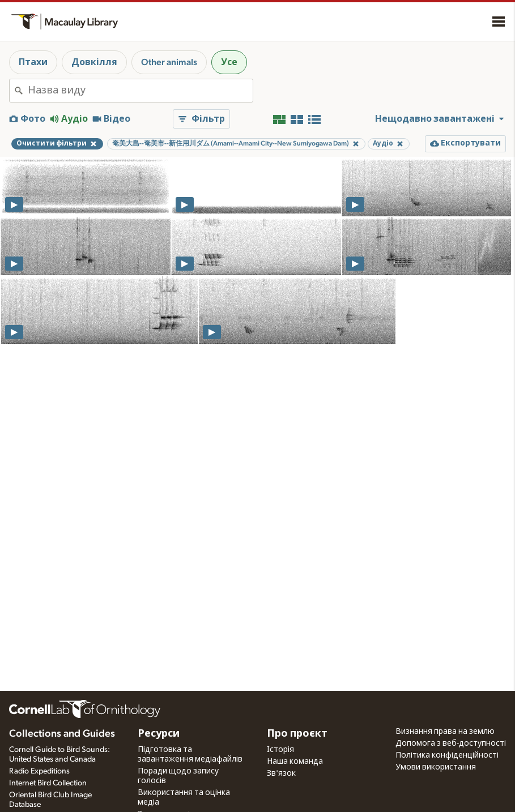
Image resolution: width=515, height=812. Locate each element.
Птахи (33, 62)
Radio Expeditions (39, 771)
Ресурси (159, 734)
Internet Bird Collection (48, 783)
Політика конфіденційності (447, 755)
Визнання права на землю (445, 732)
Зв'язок (281, 773)
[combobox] (140, 91)
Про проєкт (297, 734)
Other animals (169, 62)
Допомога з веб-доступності (451, 743)
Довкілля (94, 62)
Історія (280, 750)
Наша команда (295, 762)
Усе (229, 62)
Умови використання (436, 767)
